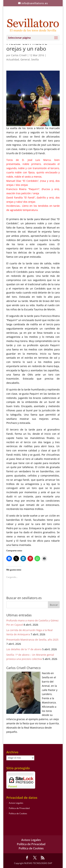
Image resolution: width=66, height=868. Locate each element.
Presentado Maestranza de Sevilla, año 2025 (32, 640)
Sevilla (35, 59)
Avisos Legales (16, 803)
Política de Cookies (18, 813)
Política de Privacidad (19, 808)
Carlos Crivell (19, 55)
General (25, 59)
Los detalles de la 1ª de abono (24, 649)
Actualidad (13, 59)
